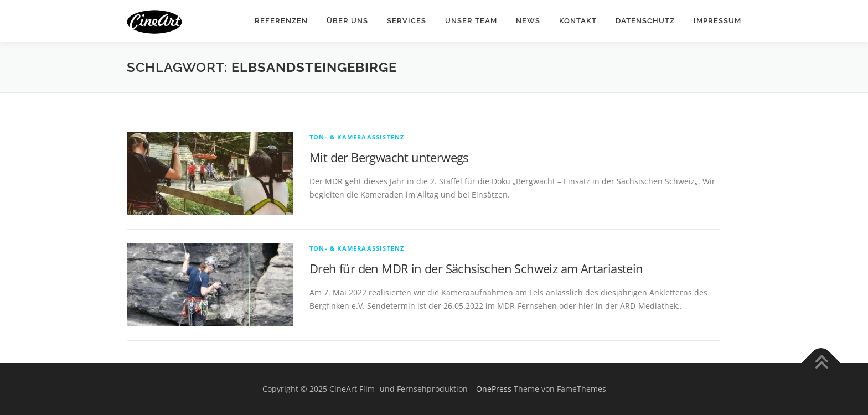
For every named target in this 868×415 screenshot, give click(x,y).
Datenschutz (645, 21)
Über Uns (347, 21)
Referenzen (281, 21)
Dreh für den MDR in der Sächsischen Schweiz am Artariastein (476, 268)
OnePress (494, 389)
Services (407, 21)
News (528, 21)
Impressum (717, 21)
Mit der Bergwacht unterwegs (389, 157)
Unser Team (471, 21)
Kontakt (578, 21)
